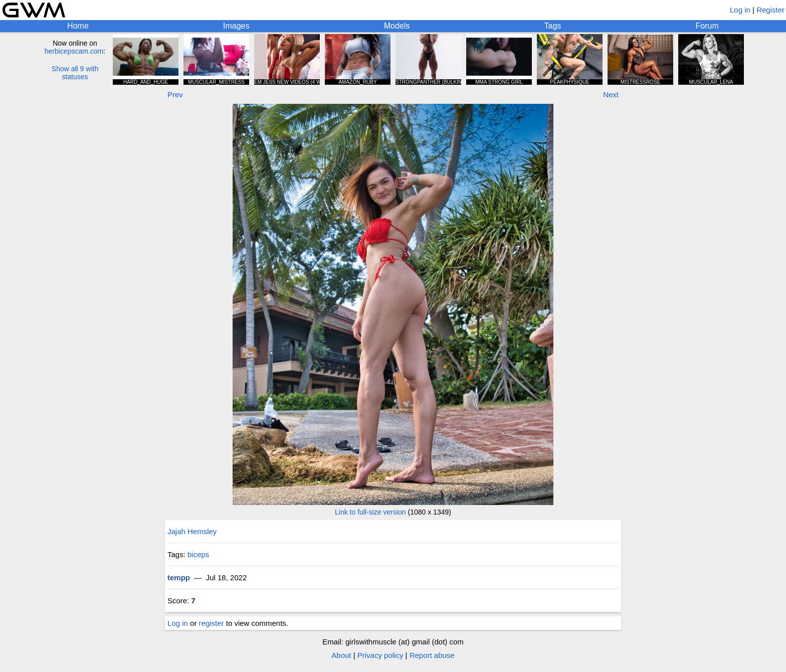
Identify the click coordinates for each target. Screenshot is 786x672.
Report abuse (432, 655)
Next (611, 95)
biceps (198, 554)
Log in (740, 10)
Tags (553, 26)
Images (236, 26)
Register (770, 10)
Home (78, 26)
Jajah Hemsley (192, 531)
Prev (175, 95)
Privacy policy (380, 655)
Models (397, 26)
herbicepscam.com (74, 51)
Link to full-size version (370, 512)
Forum (707, 26)
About (341, 655)
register (212, 623)
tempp (179, 577)
